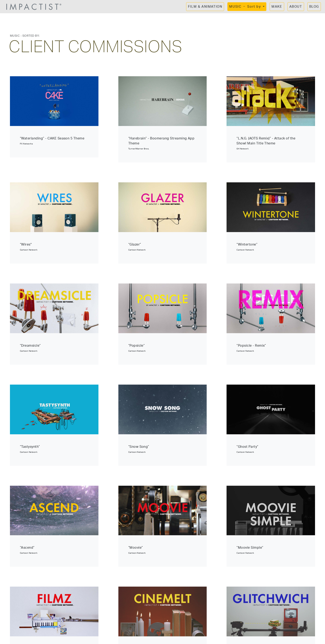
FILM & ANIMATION (205, 7)
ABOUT (296, 7)
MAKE (277, 7)
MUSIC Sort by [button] (246, 7)
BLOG (314, 7)
